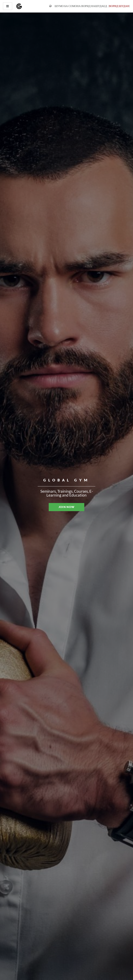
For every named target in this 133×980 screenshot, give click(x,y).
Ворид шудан (119, 6)
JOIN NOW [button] (66, 507)
